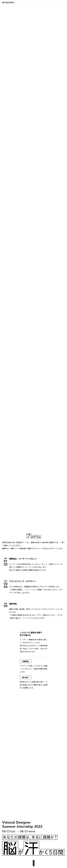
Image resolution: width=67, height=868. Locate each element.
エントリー (34, 863)
